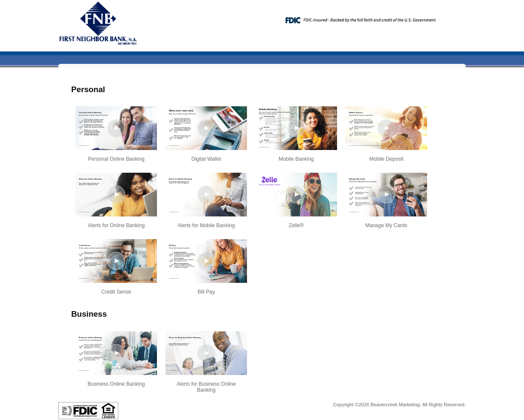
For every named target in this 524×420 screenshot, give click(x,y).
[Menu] (453, 17)
